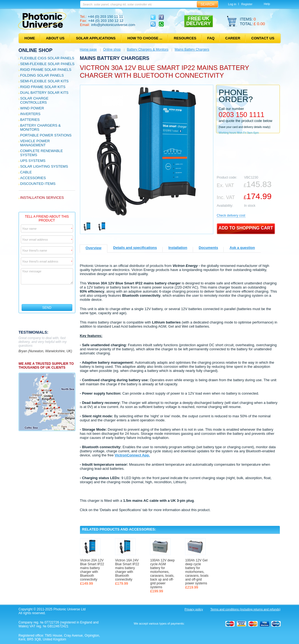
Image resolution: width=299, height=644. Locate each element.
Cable (26, 172)
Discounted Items (38, 184)
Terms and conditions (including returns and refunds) (245, 609)
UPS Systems (33, 161)
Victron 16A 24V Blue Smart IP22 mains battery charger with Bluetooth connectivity (127, 570)
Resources (185, 38)
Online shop (36, 50)
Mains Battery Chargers (192, 49)
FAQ (211, 38)
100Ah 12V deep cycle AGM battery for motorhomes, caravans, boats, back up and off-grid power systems (163, 574)
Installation (178, 248)
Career (233, 38)
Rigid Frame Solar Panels (46, 70)
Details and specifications (135, 248)
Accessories (33, 178)
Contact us (263, 38)
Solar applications (96, 38)
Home (30, 38)
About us (55, 38)
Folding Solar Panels (42, 75)
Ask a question (242, 248)
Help (267, 4)
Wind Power (32, 108)
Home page (88, 49)
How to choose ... (145, 38)
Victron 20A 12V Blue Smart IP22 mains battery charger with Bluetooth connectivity (92, 570)
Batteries (30, 120)
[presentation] (47, 294)
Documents (209, 248)
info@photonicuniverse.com (113, 25)
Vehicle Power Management (35, 143)
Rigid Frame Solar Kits (43, 87)
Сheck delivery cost (231, 215)
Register (247, 4)
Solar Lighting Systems (44, 166)
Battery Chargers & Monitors (148, 49)
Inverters (30, 114)
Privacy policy (194, 609)
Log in (232, 4)
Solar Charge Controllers (34, 100)
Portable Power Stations (46, 135)
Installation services (42, 198)
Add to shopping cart (246, 228)
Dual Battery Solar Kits (44, 93)
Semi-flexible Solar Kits (44, 81)
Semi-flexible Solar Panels (47, 64)
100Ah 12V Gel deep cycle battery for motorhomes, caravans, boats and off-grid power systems (197, 572)
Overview (94, 248)
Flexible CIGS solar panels (47, 58)
